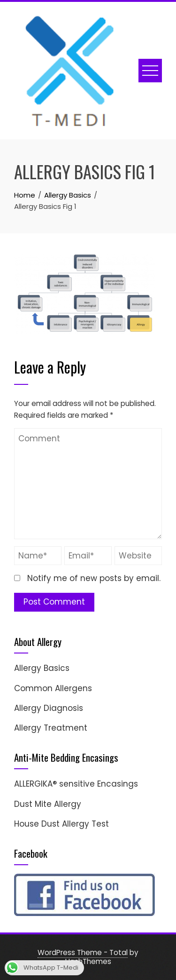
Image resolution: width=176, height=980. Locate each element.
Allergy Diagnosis (49, 708)
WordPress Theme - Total (83, 952)
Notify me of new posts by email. (94, 578)
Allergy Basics (42, 668)
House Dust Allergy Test (61, 824)
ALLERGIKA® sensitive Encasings (76, 784)
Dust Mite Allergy (48, 804)
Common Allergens (53, 688)
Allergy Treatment (51, 728)
